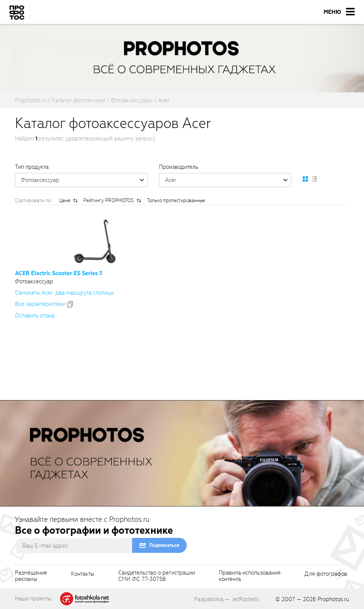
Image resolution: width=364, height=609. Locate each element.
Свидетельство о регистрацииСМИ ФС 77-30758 (157, 576)
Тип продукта (32, 167)
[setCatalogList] (314, 179)
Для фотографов (326, 574)
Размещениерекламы (31, 576)
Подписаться (164, 545)
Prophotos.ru (333, 599)
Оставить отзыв (35, 316)
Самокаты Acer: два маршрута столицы (65, 293)
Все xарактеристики (40, 304)
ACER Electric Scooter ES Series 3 (59, 273)
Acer (228, 180)
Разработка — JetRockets (227, 599)
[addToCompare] (70, 304)
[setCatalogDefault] (305, 179)
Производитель (179, 167)
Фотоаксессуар (84, 180)
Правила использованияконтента (250, 576)
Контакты (83, 574)
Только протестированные (176, 200)
